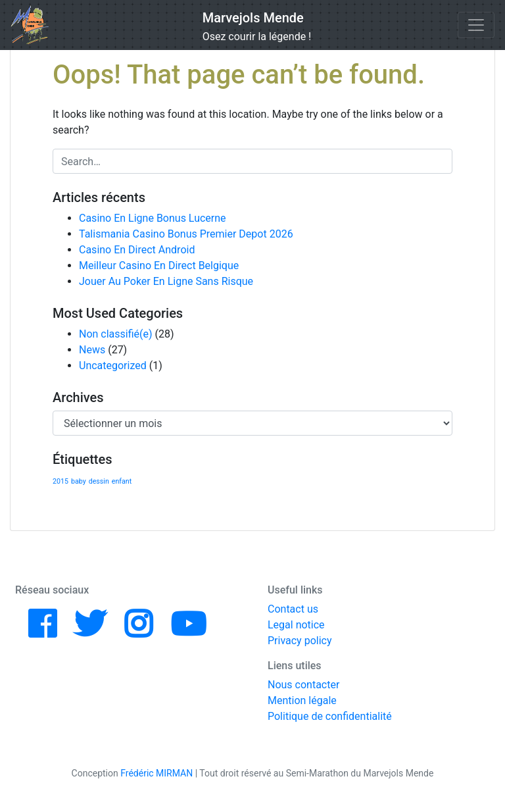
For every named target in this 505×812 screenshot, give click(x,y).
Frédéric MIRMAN (156, 773)
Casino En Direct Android (137, 250)
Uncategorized (113, 366)
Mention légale (302, 700)
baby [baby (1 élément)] (79, 481)
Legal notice (296, 625)
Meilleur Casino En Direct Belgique (159, 266)
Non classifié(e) (116, 334)
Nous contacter (303, 685)
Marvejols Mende (253, 18)
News (92, 350)
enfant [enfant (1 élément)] (122, 481)
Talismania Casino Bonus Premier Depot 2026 (186, 234)
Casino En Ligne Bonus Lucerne (153, 218)
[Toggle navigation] (476, 25)
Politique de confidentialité (330, 716)
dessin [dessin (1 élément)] (99, 481)
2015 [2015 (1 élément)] (60, 481)
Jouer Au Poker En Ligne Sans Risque (166, 281)
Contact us (293, 609)
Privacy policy (300, 641)
